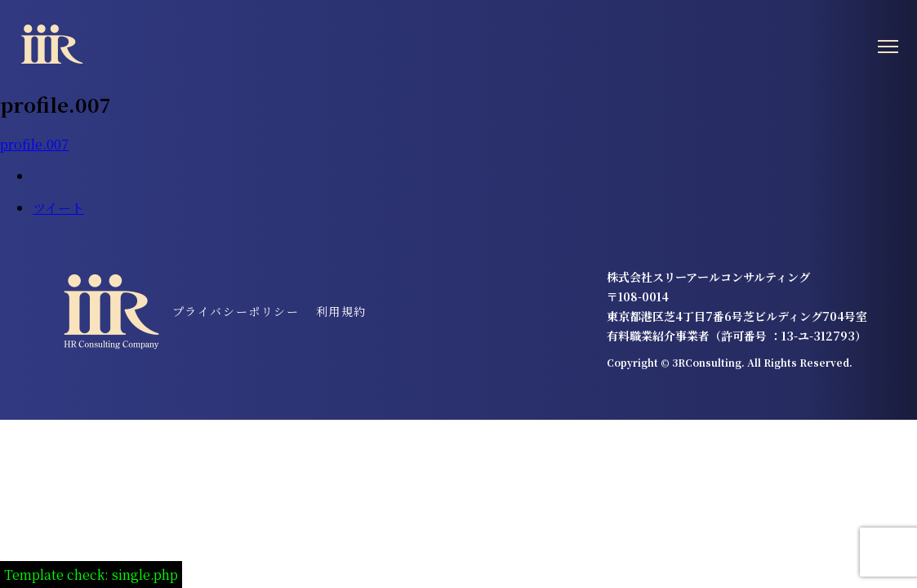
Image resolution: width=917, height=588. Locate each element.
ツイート (58, 208)
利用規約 (341, 311)
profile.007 (34, 144)
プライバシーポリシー (236, 311)
